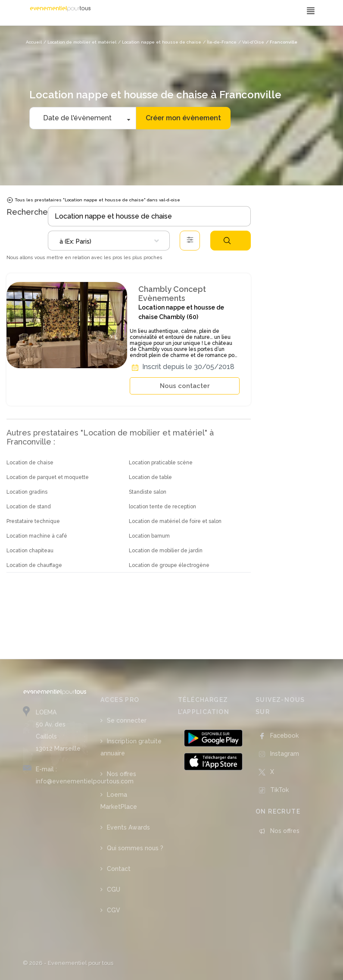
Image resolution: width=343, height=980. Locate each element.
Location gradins (27, 492)
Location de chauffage (34, 565)
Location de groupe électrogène (169, 565)
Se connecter (127, 720)
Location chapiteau (30, 551)
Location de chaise (30, 463)
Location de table (150, 477)
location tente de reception (162, 507)
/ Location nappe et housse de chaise (160, 42)
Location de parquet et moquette (48, 477)
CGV (114, 910)
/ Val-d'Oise (251, 42)
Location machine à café (37, 536)
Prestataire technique (33, 521)
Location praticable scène (161, 463)
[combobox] (109, 241)
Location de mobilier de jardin (166, 551)
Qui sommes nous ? (135, 848)
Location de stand (29, 507)
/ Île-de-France (220, 42)
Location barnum (149, 536)
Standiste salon (148, 492)
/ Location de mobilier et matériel (80, 42)
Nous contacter (185, 386)
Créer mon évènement (183, 118)
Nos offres (122, 774)
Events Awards (128, 827)
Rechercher (227, 241)
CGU (114, 889)
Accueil (34, 42)
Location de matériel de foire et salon (175, 521)
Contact (119, 869)
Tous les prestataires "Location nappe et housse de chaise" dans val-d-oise (93, 200)
